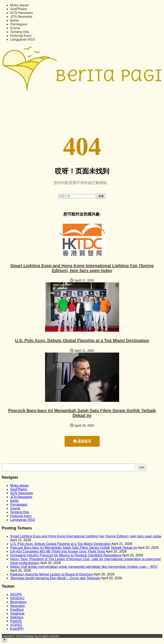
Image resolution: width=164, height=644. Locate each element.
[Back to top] (4, 640)
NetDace (17, 617)
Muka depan (19, 5)
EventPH (17, 629)
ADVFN (16, 594)
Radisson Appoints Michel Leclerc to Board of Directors (51, 574)
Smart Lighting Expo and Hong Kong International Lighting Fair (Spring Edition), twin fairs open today (82, 268)
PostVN (16, 621)
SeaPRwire (19, 9)
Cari (142, 467)
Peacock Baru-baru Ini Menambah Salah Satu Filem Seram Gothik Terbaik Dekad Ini (82, 413)
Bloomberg (18, 602)
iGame (15, 28)
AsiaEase (17, 613)
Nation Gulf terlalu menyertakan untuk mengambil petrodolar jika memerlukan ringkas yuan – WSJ (84, 567)
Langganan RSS (23, 39)
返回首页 (82, 441)
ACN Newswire (22, 13)
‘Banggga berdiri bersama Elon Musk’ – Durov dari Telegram (55, 578)
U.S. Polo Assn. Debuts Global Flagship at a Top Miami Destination (82, 341)
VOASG (16, 625)
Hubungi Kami (21, 36)
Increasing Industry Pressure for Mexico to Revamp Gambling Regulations (66, 555)
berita (14, 20)
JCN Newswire (21, 17)
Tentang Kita (20, 32)
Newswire (17, 606)
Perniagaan (19, 24)
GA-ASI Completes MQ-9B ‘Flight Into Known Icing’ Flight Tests (58, 551)
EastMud (17, 610)
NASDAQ (17, 598)
